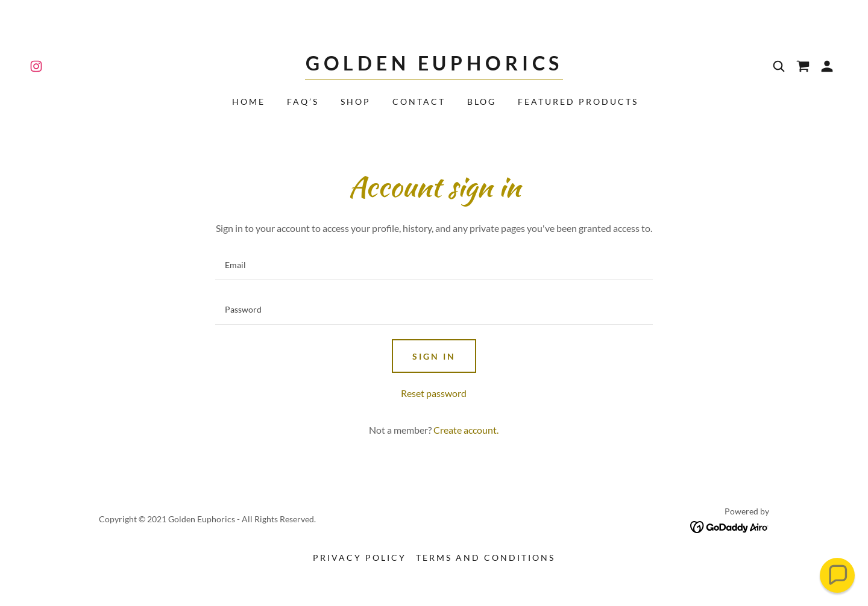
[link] (36, 66)
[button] (827, 66)
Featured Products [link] (578, 102)
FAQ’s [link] (303, 102)
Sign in (434, 356)
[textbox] (434, 265)
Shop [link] (356, 102)
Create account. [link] (466, 430)
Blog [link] (482, 102)
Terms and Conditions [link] (486, 558)
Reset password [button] (434, 393)
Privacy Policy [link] (360, 558)
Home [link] (249, 102)
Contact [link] (419, 102)
